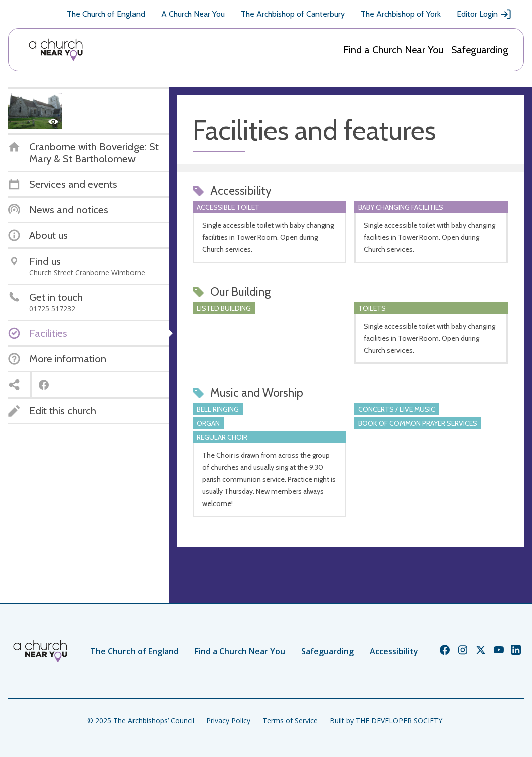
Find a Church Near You (393, 50)
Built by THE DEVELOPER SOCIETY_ (387, 721)
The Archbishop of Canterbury (293, 14)
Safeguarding (480, 50)
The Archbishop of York (401, 14)
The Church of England (106, 14)
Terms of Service (290, 721)
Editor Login (484, 14)
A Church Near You (193, 14)
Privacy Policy (228, 721)
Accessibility (394, 651)
